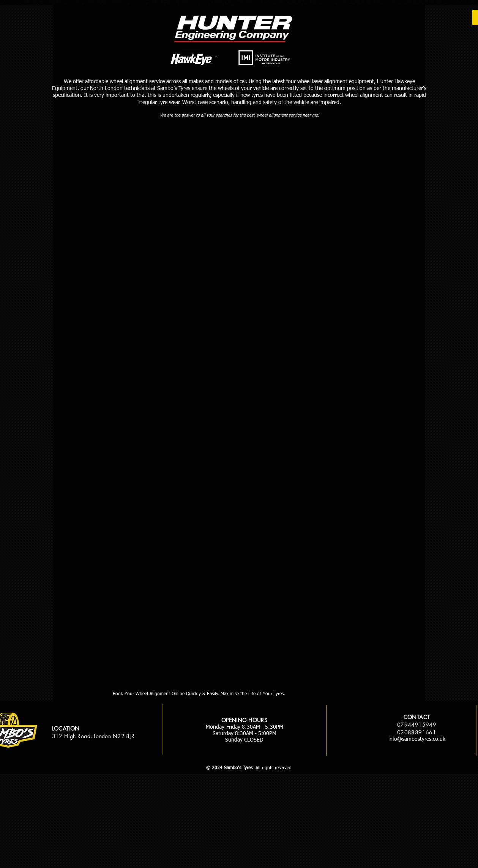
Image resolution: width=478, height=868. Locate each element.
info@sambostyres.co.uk (417, 739)
